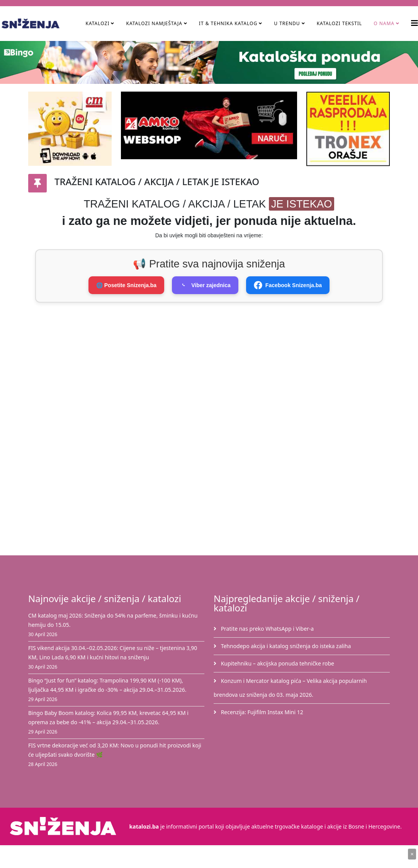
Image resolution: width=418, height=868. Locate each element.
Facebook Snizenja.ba (288, 285)
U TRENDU (287, 23)
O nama (384, 23)
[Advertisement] (222, 368)
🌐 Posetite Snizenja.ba (126, 285)
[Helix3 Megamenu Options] (415, 23)
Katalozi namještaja (154, 23)
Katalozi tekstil (340, 23)
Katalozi (97, 23)
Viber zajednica (205, 285)
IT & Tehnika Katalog (229, 23)
